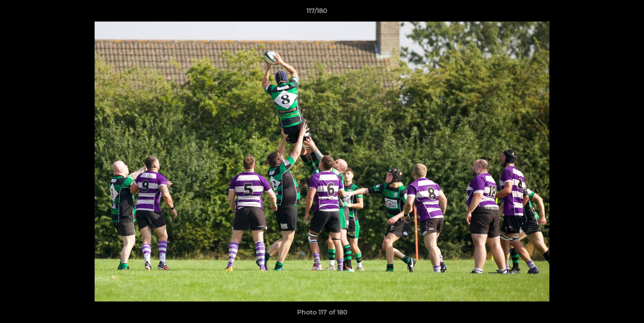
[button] (606, 13)
